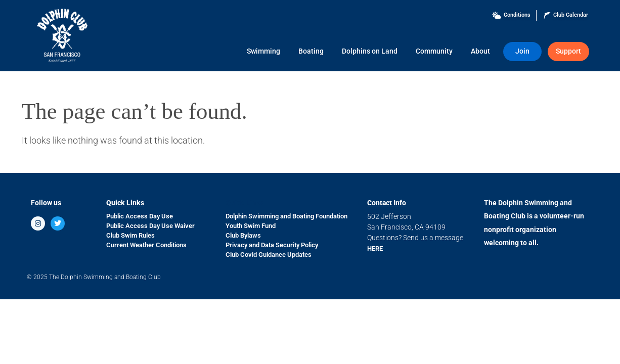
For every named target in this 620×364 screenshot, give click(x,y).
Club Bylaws (243, 235)
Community (434, 51)
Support (568, 51)
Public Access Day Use (140, 216)
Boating (311, 51)
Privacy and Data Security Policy (272, 245)
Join (522, 51)
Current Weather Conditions (146, 245)
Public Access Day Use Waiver (150, 226)
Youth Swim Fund (251, 226)
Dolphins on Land (370, 51)
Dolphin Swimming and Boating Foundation (286, 216)
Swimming (263, 51)
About (480, 51)
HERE (375, 248)
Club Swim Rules (130, 235)
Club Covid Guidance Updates (269, 255)
